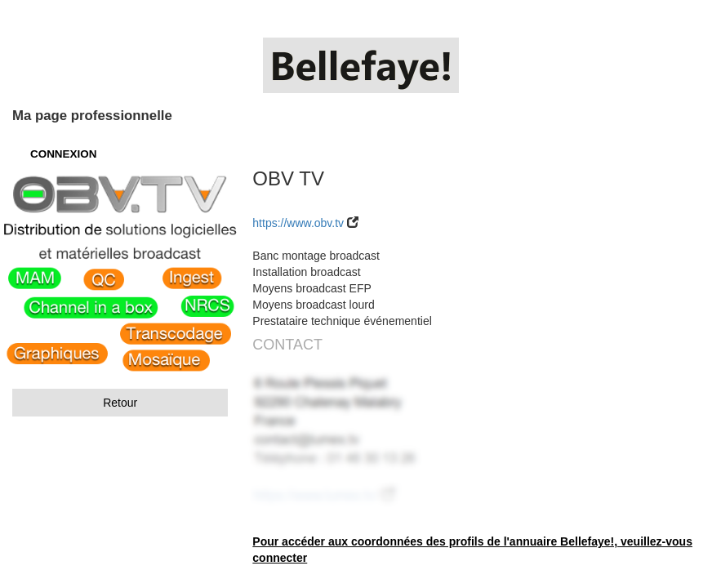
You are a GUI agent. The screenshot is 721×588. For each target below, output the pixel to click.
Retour (120, 403)
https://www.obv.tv (298, 223)
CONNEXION (63, 154)
